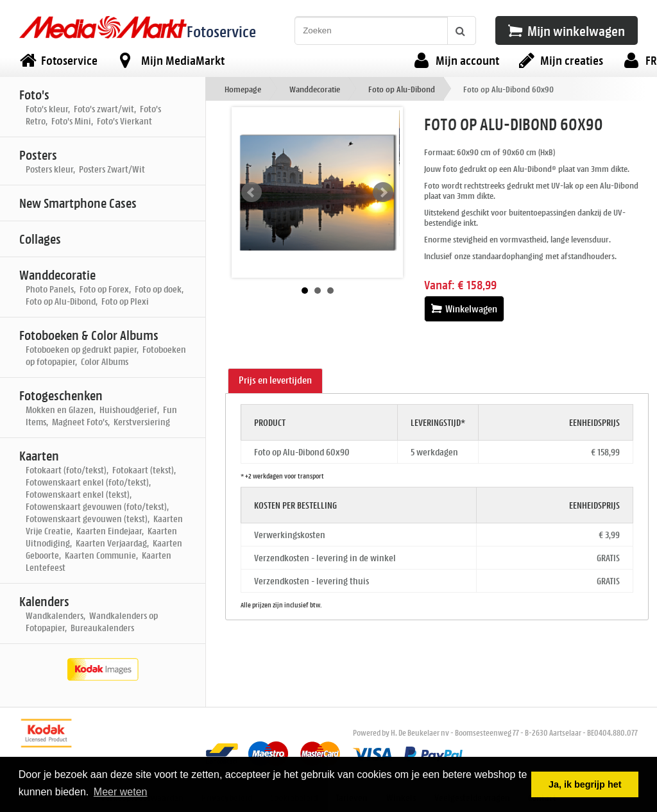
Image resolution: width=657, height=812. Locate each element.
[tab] (275, 381)
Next (383, 192)
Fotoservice (221, 31)
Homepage (243, 89)
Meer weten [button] (121, 792)
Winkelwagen (464, 309)
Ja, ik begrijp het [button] (585, 784)
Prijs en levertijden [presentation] (275, 380)
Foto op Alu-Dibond (402, 89)
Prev (252, 192)
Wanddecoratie (315, 89)
